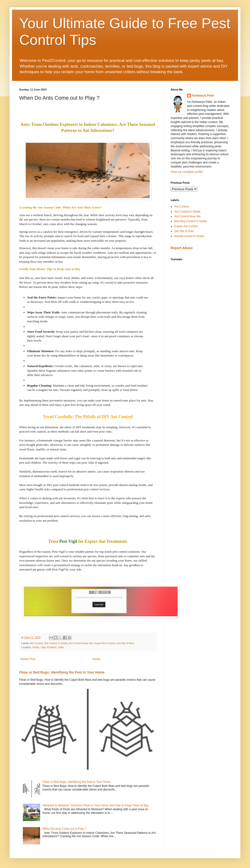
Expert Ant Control (105, 643)
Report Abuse (182, 248)
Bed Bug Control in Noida (191, 221)
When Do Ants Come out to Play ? (64, 829)
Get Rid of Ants (125, 643)
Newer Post (28, 659)
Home (96, 659)
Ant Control (37, 643)
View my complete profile (187, 172)
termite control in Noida (189, 236)
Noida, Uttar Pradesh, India (48, 647)
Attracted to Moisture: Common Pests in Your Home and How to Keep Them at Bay (96, 805)
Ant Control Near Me (81, 643)
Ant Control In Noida (56, 643)
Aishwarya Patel (203, 96)
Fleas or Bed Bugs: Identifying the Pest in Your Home (62, 672)
